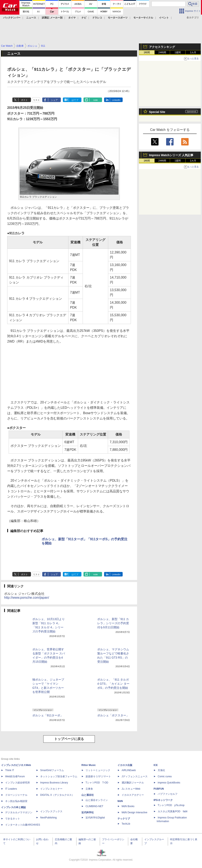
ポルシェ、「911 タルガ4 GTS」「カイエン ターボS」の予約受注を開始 (113, 684)
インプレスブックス (51, 811)
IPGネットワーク (163, 800)
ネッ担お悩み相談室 (16, 801)
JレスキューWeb (131, 789)
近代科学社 (88, 812)
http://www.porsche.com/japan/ (27, 598)
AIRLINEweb (129, 770)
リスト (36, 100)
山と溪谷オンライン (97, 800)
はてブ (75, 100)
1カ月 (193, 52)
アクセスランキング (162, 47)
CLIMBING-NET (94, 806)
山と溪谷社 (88, 795)
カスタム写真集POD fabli (173, 811)
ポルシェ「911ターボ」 (48, 715)
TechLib (126, 824)
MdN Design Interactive (134, 812)
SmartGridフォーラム (52, 770)
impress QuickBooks (169, 783)
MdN (120, 801)
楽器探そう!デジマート (98, 776)
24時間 (162, 52)
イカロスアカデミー (133, 795)
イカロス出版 (125, 765)
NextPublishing (48, 818)
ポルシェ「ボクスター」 (113, 715)
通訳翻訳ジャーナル (133, 783)
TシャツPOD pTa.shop (171, 805)
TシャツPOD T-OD (97, 783)
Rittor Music (89, 765)
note (96, 100)
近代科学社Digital (95, 818)
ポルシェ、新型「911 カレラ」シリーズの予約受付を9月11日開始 (113, 623)
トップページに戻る (69, 739)
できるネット (13, 819)
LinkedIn (116, 100)
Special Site (157, 112)
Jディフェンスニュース (135, 776)
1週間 (178, 52)
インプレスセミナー (51, 789)
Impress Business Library (54, 783)
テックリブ (124, 819)
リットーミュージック (98, 770)
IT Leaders (11, 789)
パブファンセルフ (168, 794)
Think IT (10, 770)
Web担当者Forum (15, 776)
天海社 (161, 770)
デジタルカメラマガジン (19, 812)
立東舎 (89, 789)
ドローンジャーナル (16, 795)
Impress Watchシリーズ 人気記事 (171, 155)
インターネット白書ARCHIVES (23, 825)
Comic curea (165, 776)
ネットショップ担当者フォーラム (59, 776)
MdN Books (128, 806)
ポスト (24, 100)
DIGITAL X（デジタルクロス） (57, 795)
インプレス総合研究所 (18, 783)
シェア (54, 100)
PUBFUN (159, 789)
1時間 (147, 52)
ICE (156, 765)
